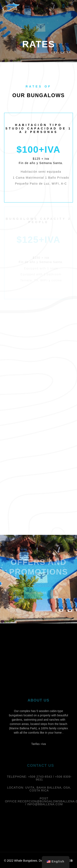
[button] (63, 6)
